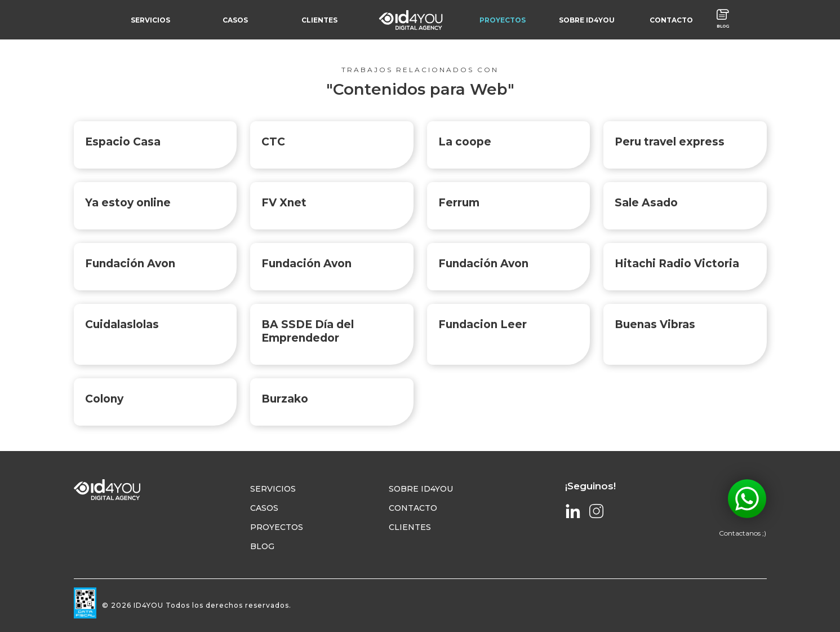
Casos (264, 509)
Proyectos (277, 528)
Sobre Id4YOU (421, 489)
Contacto (413, 509)
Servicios (273, 489)
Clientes (410, 528)
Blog (262, 547)
